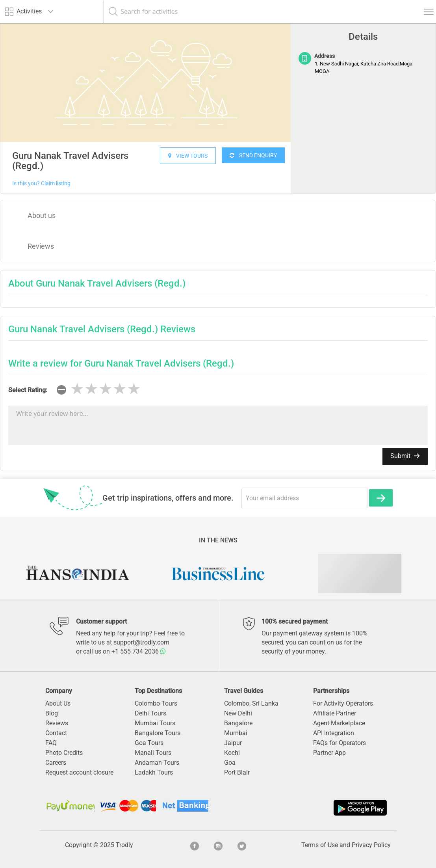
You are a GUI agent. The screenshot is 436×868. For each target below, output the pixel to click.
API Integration (334, 733)
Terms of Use (320, 845)
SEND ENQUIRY (253, 155)
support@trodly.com (141, 642)
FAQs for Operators (340, 743)
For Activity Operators (343, 703)
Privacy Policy (371, 845)
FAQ (51, 743)
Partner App (329, 753)
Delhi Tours (150, 713)
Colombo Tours (156, 703)
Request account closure (79, 772)
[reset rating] (61, 390)
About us (42, 215)
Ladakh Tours (154, 772)
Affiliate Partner (335, 713)
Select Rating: (28, 390)
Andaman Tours (157, 763)
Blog (52, 713)
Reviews (41, 246)
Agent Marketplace (339, 723)
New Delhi (238, 713)
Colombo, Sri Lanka (251, 703)
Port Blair (237, 772)
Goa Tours (149, 743)
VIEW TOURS (188, 156)
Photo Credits (64, 753)
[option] (146, 83)
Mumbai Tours (155, 723)
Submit (405, 456)
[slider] (106, 389)
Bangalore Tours (158, 733)
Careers (56, 763)
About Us (58, 703)
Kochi (232, 753)
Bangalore (238, 723)
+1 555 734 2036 (139, 651)
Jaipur (233, 743)
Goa (230, 763)
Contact (56, 733)
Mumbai (236, 733)
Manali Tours (153, 753)
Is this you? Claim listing (41, 183)
